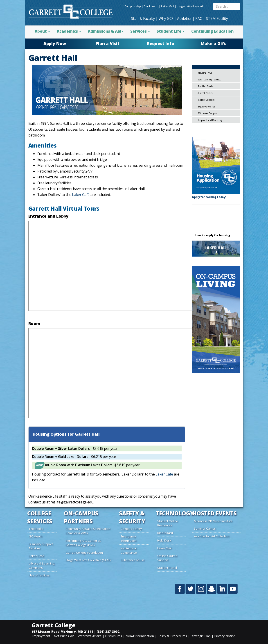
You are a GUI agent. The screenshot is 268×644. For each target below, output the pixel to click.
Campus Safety (131, 529)
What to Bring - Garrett (209, 80)
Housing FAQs (205, 73)
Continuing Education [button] (212, 31)
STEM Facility (217, 18)
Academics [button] (69, 31)
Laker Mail (168, 6)
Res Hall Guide (205, 86)
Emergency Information (129, 538)
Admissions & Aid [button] (106, 31)
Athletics (184, 18)
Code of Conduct (206, 100)
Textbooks (36, 529)
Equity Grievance (206, 107)
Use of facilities (39, 575)
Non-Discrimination (140, 636)
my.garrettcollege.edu (191, 6)
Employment (41, 636)
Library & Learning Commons (42, 565)
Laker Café (81, 195)
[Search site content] (227, 7)
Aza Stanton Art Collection (212, 536)
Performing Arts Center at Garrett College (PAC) (83, 543)
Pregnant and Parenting (210, 120)
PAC (199, 18)
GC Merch (36, 536)
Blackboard (151, 6)
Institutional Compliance (129, 550)
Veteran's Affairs (90, 636)
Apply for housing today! (209, 197)
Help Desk (164, 540)
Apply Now (55, 43)
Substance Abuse (133, 560)
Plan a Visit (108, 43)
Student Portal (167, 568)
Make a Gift (213, 43)
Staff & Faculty (143, 18)
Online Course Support (167, 558)
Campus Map (133, 6)
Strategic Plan (201, 636)
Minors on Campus (207, 113)
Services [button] (140, 31)
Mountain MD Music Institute (213, 521)
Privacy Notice (225, 636)
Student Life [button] (171, 31)
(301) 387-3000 (108, 631)
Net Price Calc (64, 636)
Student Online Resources (168, 523)
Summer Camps (205, 528)
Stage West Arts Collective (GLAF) (88, 560)
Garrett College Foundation (84, 553)
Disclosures (114, 636)
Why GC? (166, 18)
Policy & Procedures (172, 636)
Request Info (161, 43)
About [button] (42, 31)
